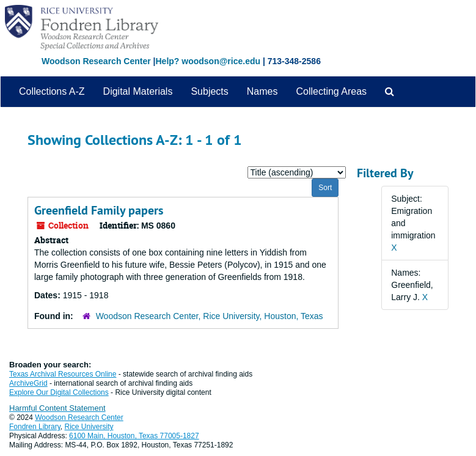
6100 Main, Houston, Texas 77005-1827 (134, 436)
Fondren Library (35, 427)
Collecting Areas (331, 91)
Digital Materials (138, 91)
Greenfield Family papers (99, 210)
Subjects (209, 91)
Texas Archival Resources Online (63, 374)
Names (262, 91)
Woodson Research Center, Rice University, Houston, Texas (210, 316)
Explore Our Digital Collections (59, 392)
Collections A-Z (52, 91)
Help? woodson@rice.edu (208, 61)
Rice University (89, 427)
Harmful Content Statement (57, 408)
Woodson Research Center (96, 61)
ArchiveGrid (28, 383)
